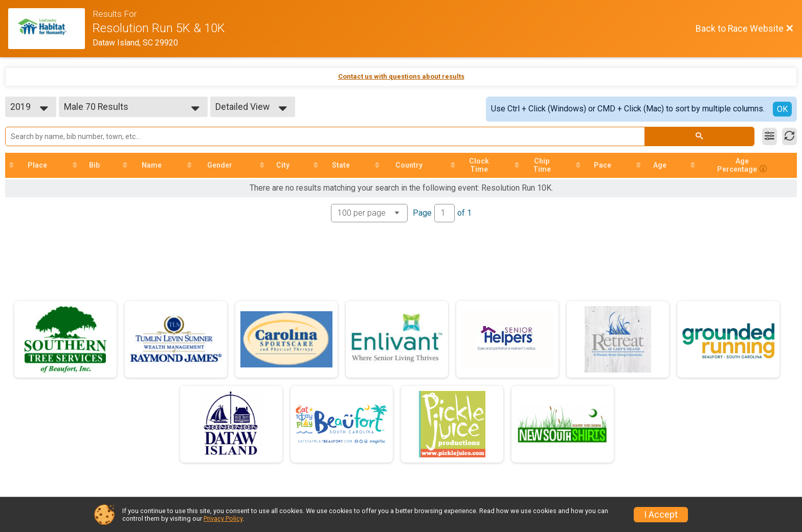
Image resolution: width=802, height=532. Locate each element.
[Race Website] (50, 29)
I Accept (661, 515)
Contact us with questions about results (401, 76)
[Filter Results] (770, 136)
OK (782, 109)
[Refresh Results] (789, 136)
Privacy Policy (223, 518)
